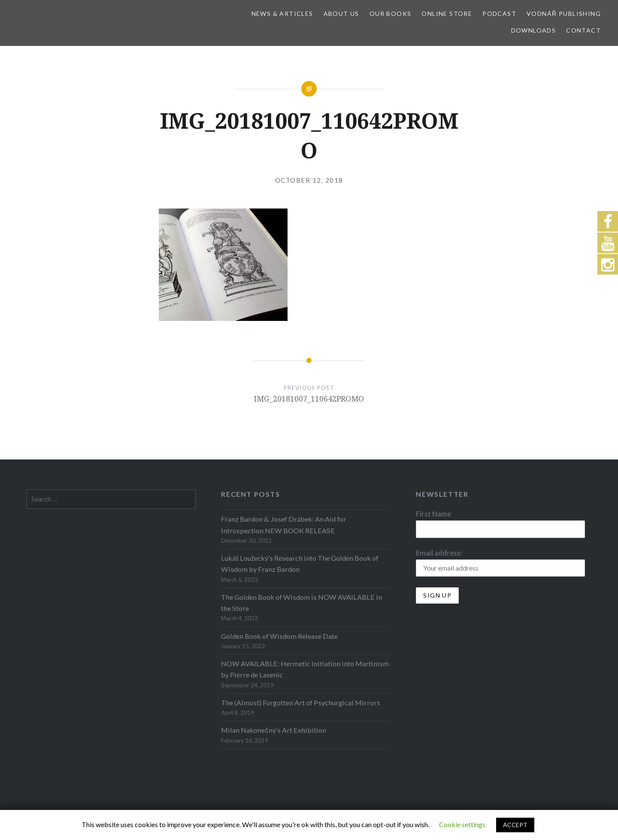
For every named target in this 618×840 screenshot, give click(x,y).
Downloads (534, 30)
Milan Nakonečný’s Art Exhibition (273, 730)
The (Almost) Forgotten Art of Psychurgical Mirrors (301, 703)
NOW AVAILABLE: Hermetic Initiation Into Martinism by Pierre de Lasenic (305, 669)
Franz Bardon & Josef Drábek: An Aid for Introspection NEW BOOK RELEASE (284, 524)
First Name (433, 514)
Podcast (499, 14)
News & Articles (282, 14)
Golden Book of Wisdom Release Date (279, 636)
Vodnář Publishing (564, 14)
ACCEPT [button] (515, 825)
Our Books (391, 14)
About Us (341, 14)
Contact (583, 30)
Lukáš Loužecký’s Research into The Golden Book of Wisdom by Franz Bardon (300, 564)
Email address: (439, 553)
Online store (447, 14)
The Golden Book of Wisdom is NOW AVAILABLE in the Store (301, 603)
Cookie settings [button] (462, 824)
